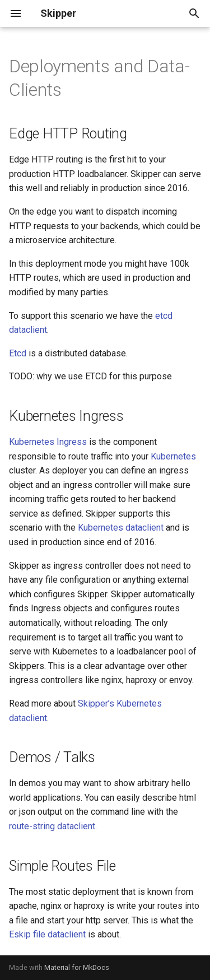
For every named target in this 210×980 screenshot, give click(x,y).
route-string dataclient (52, 826)
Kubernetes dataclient (121, 528)
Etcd (18, 353)
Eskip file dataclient (47, 934)
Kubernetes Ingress (48, 442)
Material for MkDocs (77, 967)
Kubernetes (173, 456)
